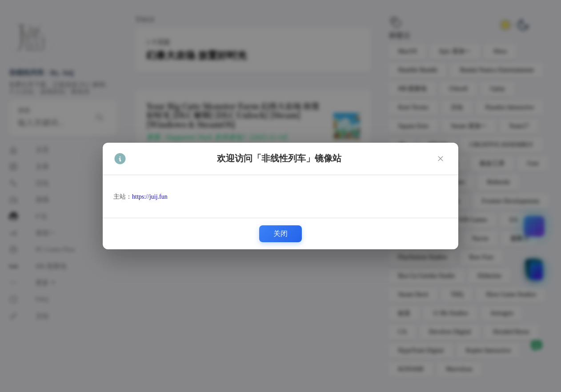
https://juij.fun (150, 197)
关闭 (280, 234)
